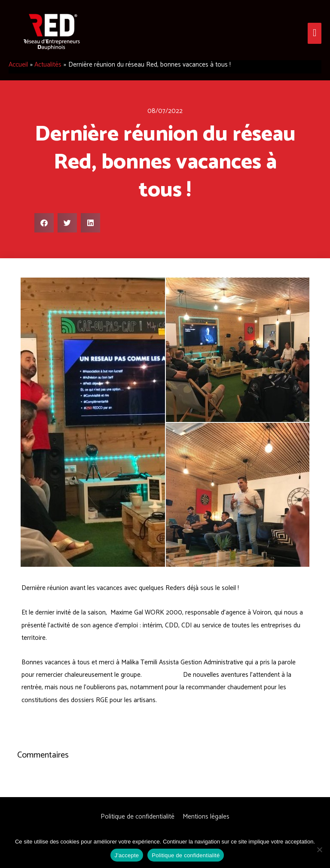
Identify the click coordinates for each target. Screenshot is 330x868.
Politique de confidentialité (137, 817)
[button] (44, 223)
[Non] (319, 850)
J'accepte (127, 855)
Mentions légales (206, 817)
